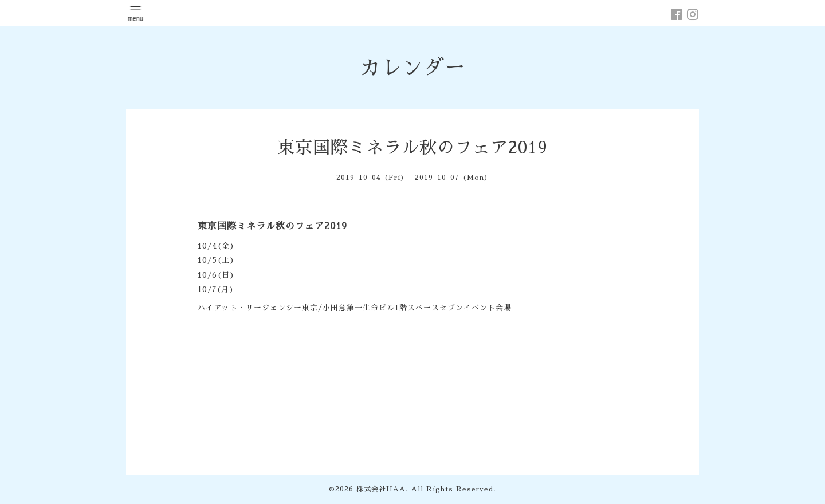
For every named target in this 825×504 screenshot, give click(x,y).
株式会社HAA (381, 489)
